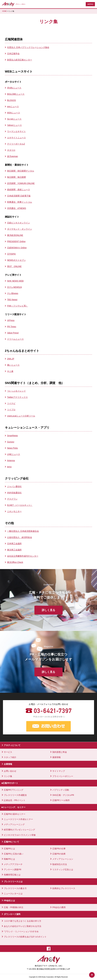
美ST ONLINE (14, 266)
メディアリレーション (63, 859)
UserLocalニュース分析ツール (21, 416)
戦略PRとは (9, 859)
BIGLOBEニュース (16, 94)
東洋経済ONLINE (15, 235)
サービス (8, 752)
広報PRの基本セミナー (15, 814)
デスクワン (12, 499)
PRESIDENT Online (16, 241)
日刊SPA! (11, 254)
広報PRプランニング (14, 790)
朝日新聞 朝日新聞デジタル (21, 171)
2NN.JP (11, 359)
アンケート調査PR (13, 870)
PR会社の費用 (59, 907)
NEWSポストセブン (16, 260)
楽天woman (13, 156)
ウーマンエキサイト (16, 131)
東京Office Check (15, 562)
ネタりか (11, 150)
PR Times (12, 327)
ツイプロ (11, 410)
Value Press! (13, 333)
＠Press (11, 320)
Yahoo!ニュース (14, 125)
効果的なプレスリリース (64, 888)
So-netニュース (14, 119)
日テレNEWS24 (15, 287)
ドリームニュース (15, 339)
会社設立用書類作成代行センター (23, 556)
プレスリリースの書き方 (15, 888)
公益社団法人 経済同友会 (20, 537)
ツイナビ (11, 403)
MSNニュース (14, 113)
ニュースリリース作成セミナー (18, 819)
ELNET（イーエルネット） (20, 505)
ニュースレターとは (13, 894)
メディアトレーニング (14, 824)
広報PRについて (11, 842)
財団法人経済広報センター (20, 60)
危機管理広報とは (12, 875)
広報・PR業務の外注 (14, 907)
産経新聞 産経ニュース (19, 190)
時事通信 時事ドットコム (20, 202)
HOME (4, 11)
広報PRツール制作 (61, 800)
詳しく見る (48, 610)
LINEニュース (14, 454)
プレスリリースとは (13, 882)
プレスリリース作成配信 (15, 795)
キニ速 (10, 371)
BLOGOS (11, 100)
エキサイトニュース (16, 138)
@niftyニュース (14, 88)
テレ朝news (13, 293)
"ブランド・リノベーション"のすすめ (21, 932)
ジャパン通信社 (14, 486)
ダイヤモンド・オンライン (20, 229)
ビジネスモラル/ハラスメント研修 (20, 835)
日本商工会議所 (14, 544)
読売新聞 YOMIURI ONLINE (21, 183)
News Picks (12, 448)
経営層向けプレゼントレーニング (19, 830)
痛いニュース (13, 365)
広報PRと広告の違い (14, 854)
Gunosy (11, 442)
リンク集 (8, 776)
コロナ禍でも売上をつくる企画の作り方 (23, 921)
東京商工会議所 (14, 550)
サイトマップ (59, 771)
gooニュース (13, 106)
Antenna (11, 460)
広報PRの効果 (59, 854)
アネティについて (12, 745)
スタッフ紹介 (10, 757)
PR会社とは (9, 901)
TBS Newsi (12, 300)
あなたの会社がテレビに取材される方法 (23, 926)
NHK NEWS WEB (15, 281)
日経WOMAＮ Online (17, 248)
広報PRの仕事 (59, 849)
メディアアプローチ (13, 864)
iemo (9, 467)
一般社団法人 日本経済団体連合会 (23, 531)
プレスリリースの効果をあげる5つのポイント (25, 937)
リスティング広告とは (63, 870)
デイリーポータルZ (16, 144)
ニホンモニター (14, 511)
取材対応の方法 (60, 864)
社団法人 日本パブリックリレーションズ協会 (28, 47)
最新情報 (57, 757)
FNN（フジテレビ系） (18, 306)
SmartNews (12, 436)
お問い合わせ (10, 771)
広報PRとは (9, 849)
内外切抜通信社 (14, 493)
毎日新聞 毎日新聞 (16, 177)
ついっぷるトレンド (16, 391)
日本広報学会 (13, 54)
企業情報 (8, 764)
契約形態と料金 (60, 752)
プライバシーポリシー (63, 776)
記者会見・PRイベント (15, 800)
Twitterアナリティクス (17, 397)
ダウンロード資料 (12, 914)
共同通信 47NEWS (17, 208)
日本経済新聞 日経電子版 (19, 196)
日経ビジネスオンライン (19, 223)
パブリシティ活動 (61, 790)
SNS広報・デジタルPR (63, 795)
